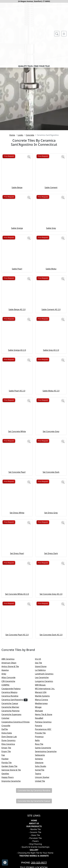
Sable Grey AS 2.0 (51, 418)
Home (12, 203)
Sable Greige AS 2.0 (17, 418)
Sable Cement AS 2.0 (51, 377)
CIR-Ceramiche (10, 749)
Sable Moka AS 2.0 (51, 458)
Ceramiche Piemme (13, 778)
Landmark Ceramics (46, 741)
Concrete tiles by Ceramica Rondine (34, 858)
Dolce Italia (9, 801)
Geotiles (7, 841)
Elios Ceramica (10, 812)
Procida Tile (42, 801)
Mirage (40, 775)
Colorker (8, 786)
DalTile (7, 797)
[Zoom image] (29, 225)
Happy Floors (10, 845)
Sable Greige (17, 296)
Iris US (40, 727)
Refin (39, 808)
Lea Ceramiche (44, 745)
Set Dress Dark (51, 621)
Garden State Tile (11, 834)
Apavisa (7, 738)
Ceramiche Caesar (12, 771)
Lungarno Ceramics (46, 749)
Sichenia (41, 826)
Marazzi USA (43, 760)
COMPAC (7, 753)
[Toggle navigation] (64, 34)
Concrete (30, 203)
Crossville (8, 793)
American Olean (11, 730)
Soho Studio (42, 834)
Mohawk (41, 778)
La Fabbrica (42, 738)
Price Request (9, 224)
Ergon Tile (8, 819)
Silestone (41, 830)
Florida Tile (8, 830)
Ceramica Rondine (12, 764)
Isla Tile (41, 730)
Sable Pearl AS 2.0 (17, 458)
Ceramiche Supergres (13, 782)
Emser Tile (9, 815)
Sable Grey (51, 296)
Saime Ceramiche (45, 815)
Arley (6, 741)
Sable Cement (51, 255)
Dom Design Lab (11, 804)
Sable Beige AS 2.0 (17, 377)
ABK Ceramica (10, 727)
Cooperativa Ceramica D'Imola (18, 790)
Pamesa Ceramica (45, 790)
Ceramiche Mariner (12, 775)
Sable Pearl (17, 337)
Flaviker (7, 826)
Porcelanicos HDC (45, 797)
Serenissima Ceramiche (48, 819)
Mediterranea (43, 771)
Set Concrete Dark (51, 540)
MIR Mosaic (42, 753)
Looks (20, 203)
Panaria (40, 793)
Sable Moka (51, 337)
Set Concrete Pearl (17, 540)
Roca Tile (41, 812)
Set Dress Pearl (17, 621)
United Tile (42, 849)
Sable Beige (17, 255)
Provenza (41, 804)
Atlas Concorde (11, 745)
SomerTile (42, 838)
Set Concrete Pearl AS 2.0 (17, 702)
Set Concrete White (17, 499)
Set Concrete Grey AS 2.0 (51, 662)
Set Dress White (17, 580)
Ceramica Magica (11, 760)
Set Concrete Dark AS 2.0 (51, 702)
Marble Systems (44, 764)
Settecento (42, 823)
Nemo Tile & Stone (46, 782)
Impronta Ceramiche (13, 849)
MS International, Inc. (47, 756)
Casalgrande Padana (13, 756)
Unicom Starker (44, 845)
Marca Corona (44, 767)
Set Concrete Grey (51, 499)
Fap (6, 823)
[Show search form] (57, 34)
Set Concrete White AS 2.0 (17, 662)
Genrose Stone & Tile (13, 838)
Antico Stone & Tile (12, 734)
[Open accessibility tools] (5, 862)
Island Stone (42, 734)
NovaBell (41, 786)
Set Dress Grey (51, 580)
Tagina (40, 841)
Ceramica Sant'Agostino (14, 767)
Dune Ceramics (10, 808)
